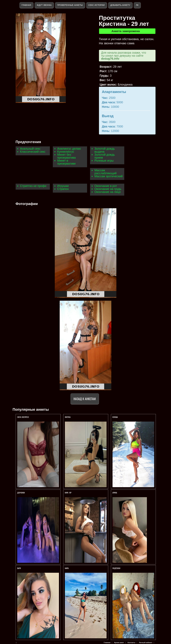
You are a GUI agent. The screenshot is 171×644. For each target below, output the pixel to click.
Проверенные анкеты (70, 5)
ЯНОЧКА (68, 417)
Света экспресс (23, 417)
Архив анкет (119, 643)
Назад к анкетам (85, 399)
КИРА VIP (68, 493)
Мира (67, 568)
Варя (19, 568)
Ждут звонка (44, 5)
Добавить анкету (120, 5)
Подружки (116, 568)
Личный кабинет (146, 643)
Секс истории (97, 5)
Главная (26, 5)
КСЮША (115, 417)
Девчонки (21, 493)
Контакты (131, 643)
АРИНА (115, 493)
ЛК (137, 5)
